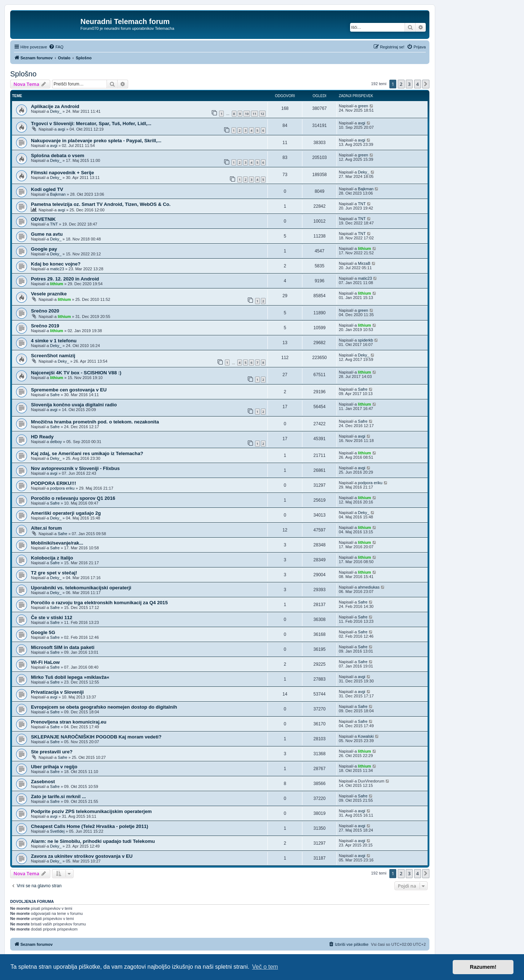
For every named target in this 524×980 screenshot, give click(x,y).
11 (254, 114)
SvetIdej (57, 831)
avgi (61, 129)
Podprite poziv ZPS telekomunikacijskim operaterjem (91, 811)
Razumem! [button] (483, 967)
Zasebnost (43, 782)
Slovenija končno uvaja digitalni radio (74, 405)
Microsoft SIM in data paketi (63, 647)
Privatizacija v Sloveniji (57, 692)
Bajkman (58, 194)
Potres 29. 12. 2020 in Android (65, 279)
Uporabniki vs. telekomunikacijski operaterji (81, 588)
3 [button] (409, 84)
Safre (55, 395)
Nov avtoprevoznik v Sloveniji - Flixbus (75, 468)
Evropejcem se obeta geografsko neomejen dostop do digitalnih (104, 707)
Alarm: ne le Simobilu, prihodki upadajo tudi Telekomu (93, 841)
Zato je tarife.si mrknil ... (58, 796)
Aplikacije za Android (55, 106)
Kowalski (366, 736)
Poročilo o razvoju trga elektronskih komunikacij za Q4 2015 (99, 603)
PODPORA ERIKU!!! (53, 483)
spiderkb (366, 340)
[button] (426, 84)
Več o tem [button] (265, 967)
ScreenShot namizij (53, 356)
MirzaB (364, 263)
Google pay (44, 249)
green (363, 106)
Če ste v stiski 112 (52, 618)
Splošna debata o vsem (58, 156)
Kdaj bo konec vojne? (56, 264)
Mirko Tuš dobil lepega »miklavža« (70, 677)
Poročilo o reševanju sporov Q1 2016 (73, 498)
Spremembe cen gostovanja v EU (69, 390)
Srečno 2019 (45, 326)
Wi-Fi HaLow (45, 662)
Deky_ (56, 111)
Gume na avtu (47, 234)
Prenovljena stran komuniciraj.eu (69, 722)
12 (262, 114)
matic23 (57, 269)
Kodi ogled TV (47, 189)
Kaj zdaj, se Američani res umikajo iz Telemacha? (87, 453)
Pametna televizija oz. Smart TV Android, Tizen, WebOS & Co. (101, 204)
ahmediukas (369, 587)
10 (247, 114)
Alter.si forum (46, 528)
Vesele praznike (49, 294)
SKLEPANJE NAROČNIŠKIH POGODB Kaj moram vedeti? (96, 737)
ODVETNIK (43, 219)
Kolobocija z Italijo (52, 558)
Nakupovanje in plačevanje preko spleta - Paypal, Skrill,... (96, 141)
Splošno (23, 74)
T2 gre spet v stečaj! (54, 573)
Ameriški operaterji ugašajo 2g (66, 513)
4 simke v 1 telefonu (54, 341)
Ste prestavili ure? (52, 752)
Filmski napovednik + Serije (62, 173)
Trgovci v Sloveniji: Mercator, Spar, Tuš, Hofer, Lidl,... (91, 124)
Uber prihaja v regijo (54, 767)
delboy (56, 442)
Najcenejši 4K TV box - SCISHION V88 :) (76, 373)
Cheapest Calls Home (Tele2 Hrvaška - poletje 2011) (90, 826)
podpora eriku (62, 488)
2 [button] (401, 84)
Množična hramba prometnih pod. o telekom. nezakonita (95, 422)
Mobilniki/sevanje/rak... (57, 543)
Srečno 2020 (45, 311)
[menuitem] (56, 47)
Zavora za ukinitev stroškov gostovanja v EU (82, 856)
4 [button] (418, 84)
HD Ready (42, 437)
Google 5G (43, 632)
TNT (362, 204)
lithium (365, 248)
